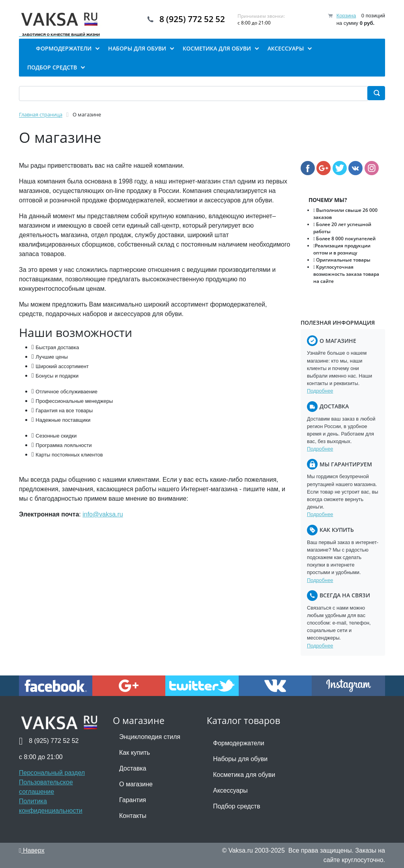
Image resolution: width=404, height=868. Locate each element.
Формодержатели (239, 743)
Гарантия (133, 800)
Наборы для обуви (240, 759)
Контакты (133, 816)
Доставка (133, 768)
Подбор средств (237, 806)
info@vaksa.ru (103, 514)
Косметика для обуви (244, 775)
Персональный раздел (52, 773)
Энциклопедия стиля (150, 737)
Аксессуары (230, 790)
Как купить (135, 753)
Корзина (346, 16)
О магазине (136, 784)
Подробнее (320, 391)
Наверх (32, 850)
